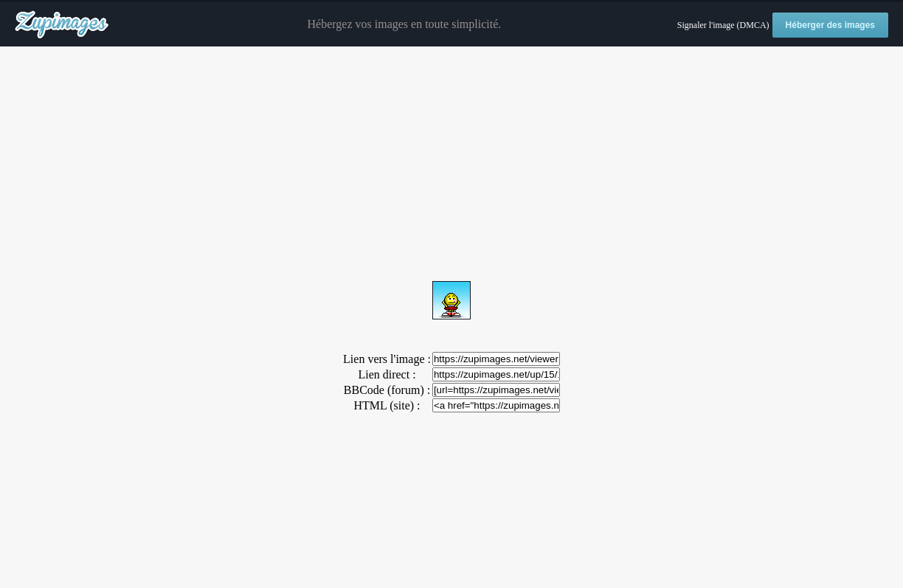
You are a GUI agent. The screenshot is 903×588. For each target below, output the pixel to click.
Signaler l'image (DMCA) (723, 25)
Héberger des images (830, 25)
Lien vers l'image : (387, 359)
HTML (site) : (387, 405)
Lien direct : (387, 374)
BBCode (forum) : (387, 390)
